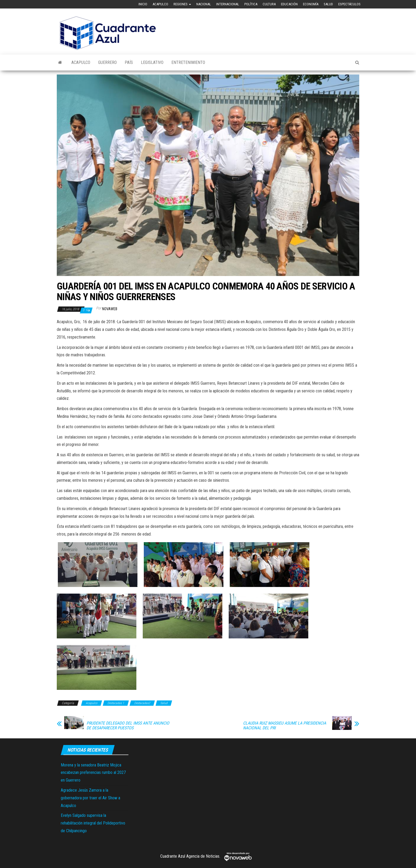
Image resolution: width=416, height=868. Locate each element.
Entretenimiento (188, 62)
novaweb (110, 309)
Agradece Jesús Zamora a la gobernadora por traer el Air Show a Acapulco (90, 798)
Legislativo (152, 62)
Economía (311, 4)
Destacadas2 (142, 703)
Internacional (228, 4)
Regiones (182, 4)
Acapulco (160, 4)
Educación (289, 4)
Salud (328, 4)
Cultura (269, 4)
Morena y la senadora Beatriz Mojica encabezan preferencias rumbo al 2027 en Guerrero (93, 773)
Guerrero (107, 62)
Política (251, 4)
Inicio (143, 4)
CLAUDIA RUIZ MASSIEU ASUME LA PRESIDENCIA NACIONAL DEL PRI (285, 726)
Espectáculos (349, 4)
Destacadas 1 (116, 703)
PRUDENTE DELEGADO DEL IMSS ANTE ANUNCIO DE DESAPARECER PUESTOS (128, 726)
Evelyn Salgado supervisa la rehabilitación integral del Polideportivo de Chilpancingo (93, 823)
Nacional (204, 4)
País (129, 62)
